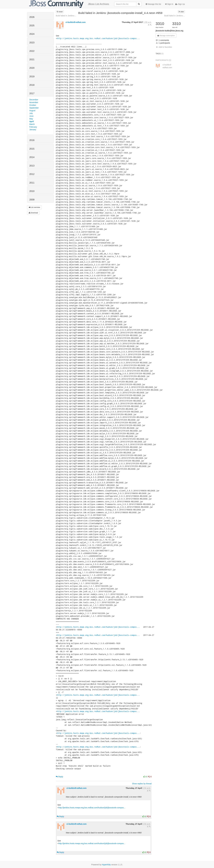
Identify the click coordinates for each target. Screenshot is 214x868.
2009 (32, 200)
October (33, 105)
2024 (32, 34)
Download (33, 213)
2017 (32, 93)
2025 (32, 26)
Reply (60, 777)
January (33, 130)
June (31, 116)
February (33, 127)
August (32, 111)
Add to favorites (164, 47)
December (34, 100)
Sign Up (180, 4)
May (31, 119)
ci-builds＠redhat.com (76, 22)
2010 (32, 191)
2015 (32, 149)
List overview (34, 207)
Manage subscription (166, 36)
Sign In (169, 4)
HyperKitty (106, 865)
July (31, 113)
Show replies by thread (142, 784)
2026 (32, 17)
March (32, 124)
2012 (32, 174)
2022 (32, 51)
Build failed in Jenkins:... (66, 16)
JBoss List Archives (69, 4)
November (34, 102)
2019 (32, 77)
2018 (32, 85)
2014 (32, 157)
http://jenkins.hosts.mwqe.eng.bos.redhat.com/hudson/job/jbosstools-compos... (98, 38)
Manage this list (153, 4)
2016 (32, 140)
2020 (32, 68)
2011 (32, 183)
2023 (32, 43)
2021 (32, 60)
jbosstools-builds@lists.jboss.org (169, 31)
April (32, 121)
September (34, 108)
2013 (32, 166)
